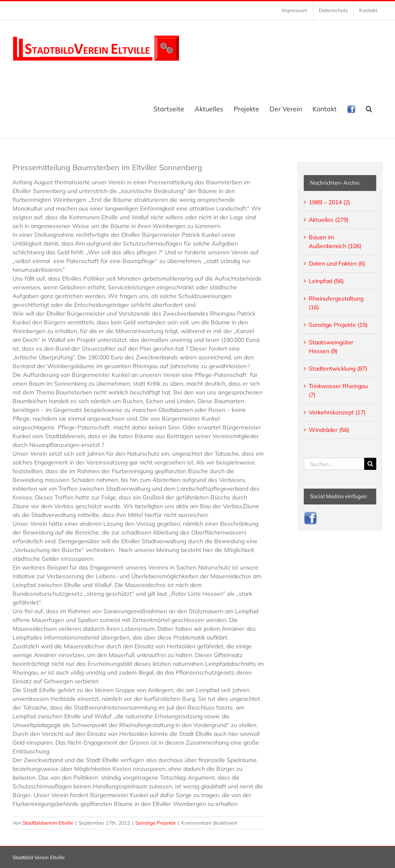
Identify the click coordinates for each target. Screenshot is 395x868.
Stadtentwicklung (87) (338, 369)
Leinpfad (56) (326, 281)
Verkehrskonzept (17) (337, 412)
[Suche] (370, 464)
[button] (369, 109)
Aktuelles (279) (329, 220)
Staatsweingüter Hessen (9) (331, 347)
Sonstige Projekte (156, 823)
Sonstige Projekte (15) (338, 325)
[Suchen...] (334, 464)
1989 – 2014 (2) (329, 202)
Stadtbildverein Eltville (48, 823)
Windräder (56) (329, 430)
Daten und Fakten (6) (337, 263)
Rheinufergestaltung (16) (336, 303)
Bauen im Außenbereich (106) (335, 242)
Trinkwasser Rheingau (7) (338, 390)
